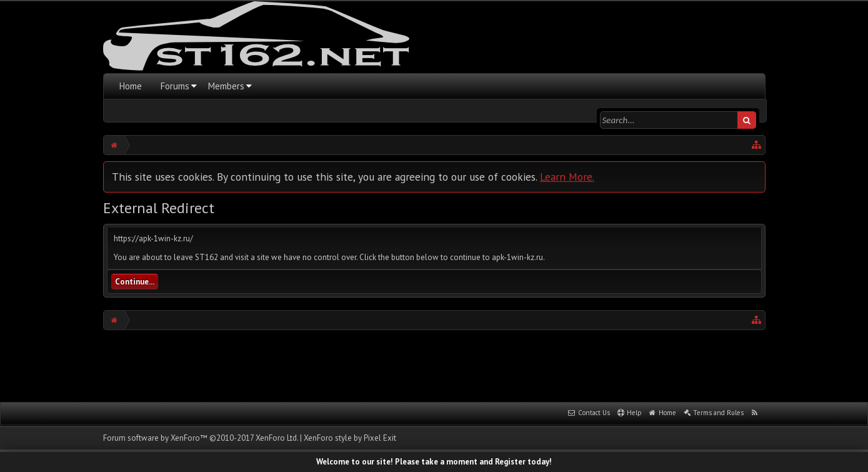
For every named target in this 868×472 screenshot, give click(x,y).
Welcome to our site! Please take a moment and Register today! (434, 462)
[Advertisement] (434, 364)
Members (226, 86)
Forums (175, 86)
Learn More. (567, 177)
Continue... (135, 282)
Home (131, 86)
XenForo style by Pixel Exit (350, 438)
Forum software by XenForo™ (201, 438)
